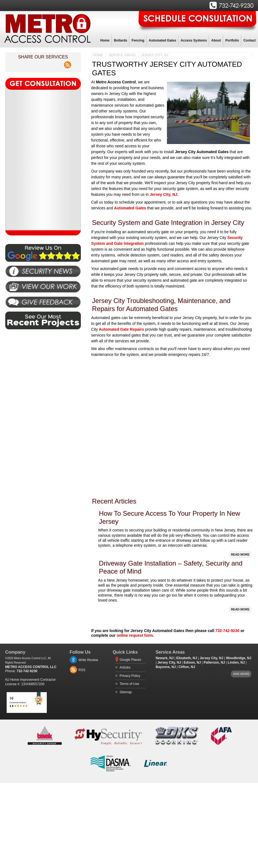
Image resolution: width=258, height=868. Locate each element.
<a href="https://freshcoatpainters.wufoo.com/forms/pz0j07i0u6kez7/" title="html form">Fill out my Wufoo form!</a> (43, 160)
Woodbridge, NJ (239, 658)
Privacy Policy (130, 676)
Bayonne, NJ (166, 667)
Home (105, 40)
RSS (82, 670)
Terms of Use (129, 684)
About (216, 40)
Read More (240, 554)
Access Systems (194, 40)
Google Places (130, 660)
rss (68, 62)
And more (241, 674)
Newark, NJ (165, 658)
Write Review (88, 660)
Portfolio (232, 40)
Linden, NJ (236, 662)
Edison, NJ (192, 662)
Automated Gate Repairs (121, 329)
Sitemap (126, 692)
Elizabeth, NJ (187, 658)
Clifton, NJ (187, 667)
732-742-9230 (227, 631)
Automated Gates (162, 40)
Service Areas (122, 55)
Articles (125, 667)
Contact (250, 40)
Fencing (138, 40)
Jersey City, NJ (155, 55)
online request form (135, 635)
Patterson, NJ (214, 662)
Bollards (120, 40)
